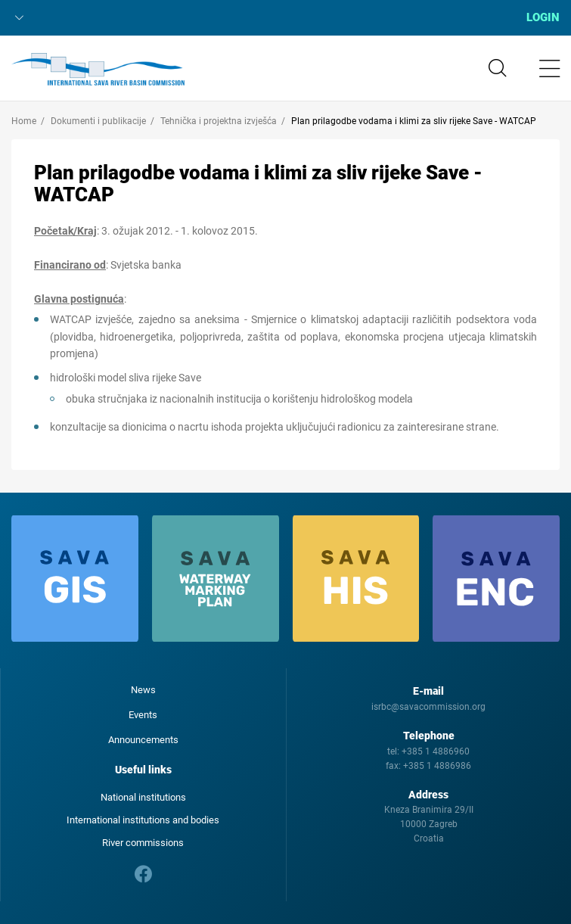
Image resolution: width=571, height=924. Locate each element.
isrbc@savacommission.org (428, 707)
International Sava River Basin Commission (98, 70)
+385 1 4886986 (437, 766)
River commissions (143, 843)
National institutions (143, 797)
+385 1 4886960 (436, 751)
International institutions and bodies (143, 820)
